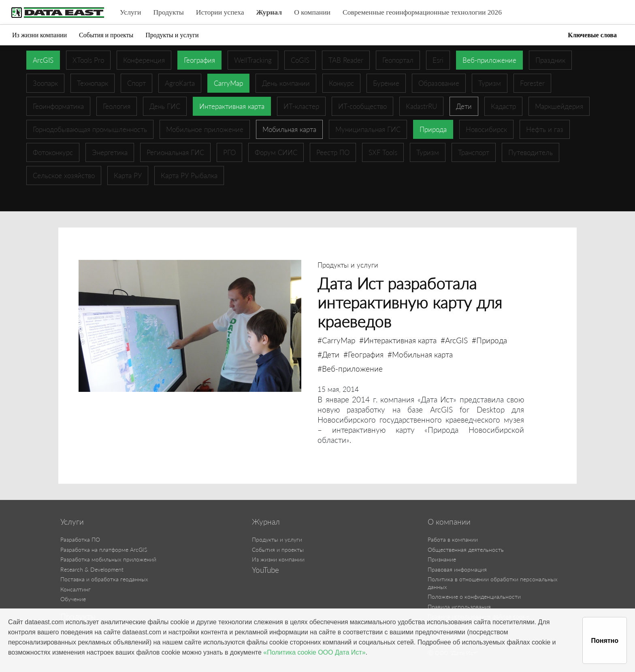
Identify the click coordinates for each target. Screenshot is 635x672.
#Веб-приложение (350, 369)
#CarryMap (336, 340)
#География (363, 354)
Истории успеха (220, 12)
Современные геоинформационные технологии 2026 (422, 12)
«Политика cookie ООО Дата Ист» (314, 652)
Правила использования (459, 607)
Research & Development (92, 569)
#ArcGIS (454, 340)
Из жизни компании (39, 35)
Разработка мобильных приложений (108, 559)
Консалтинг (76, 589)
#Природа (489, 340)
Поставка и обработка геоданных (104, 579)
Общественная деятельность (466, 550)
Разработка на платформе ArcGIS (104, 550)
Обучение (73, 599)
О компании (312, 12)
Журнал (269, 12)
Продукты (168, 12)
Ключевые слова (592, 35)
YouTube (265, 570)
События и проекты (106, 35)
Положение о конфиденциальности (474, 597)
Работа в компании (453, 539)
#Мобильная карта (420, 354)
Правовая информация (457, 569)
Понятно (605, 641)
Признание (442, 559)
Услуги (130, 12)
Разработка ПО (80, 539)
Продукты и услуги (172, 35)
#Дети (328, 354)
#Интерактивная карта (398, 340)
